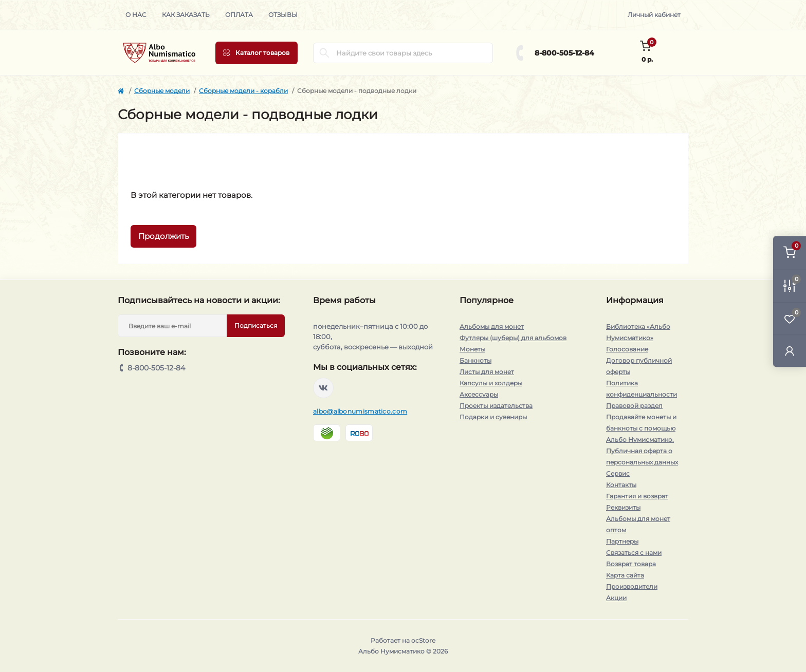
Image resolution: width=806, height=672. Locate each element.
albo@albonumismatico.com (360, 411)
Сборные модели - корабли (243, 91)
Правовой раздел (634, 406)
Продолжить (163, 236)
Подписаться (256, 325)
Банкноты (475, 360)
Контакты (621, 485)
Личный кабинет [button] (654, 15)
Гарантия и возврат (637, 496)
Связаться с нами (634, 553)
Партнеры (622, 541)
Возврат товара (631, 564)
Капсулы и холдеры (491, 383)
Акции (616, 598)
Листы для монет (487, 372)
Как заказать (186, 15)
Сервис (618, 473)
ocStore (423, 640)
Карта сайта (625, 575)
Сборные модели (162, 91)
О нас (136, 15)
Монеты (472, 349)
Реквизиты (623, 507)
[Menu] (257, 53)
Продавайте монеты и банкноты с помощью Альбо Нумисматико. (641, 428)
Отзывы (283, 15)
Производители (632, 586)
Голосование (627, 349)
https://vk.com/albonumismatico (323, 388)
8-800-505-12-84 (564, 53)
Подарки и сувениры (493, 417)
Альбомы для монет (492, 326)
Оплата (239, 15)
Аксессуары (479, 394)
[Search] (324, 53)
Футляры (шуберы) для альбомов (513, 338)
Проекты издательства (496, 406)
